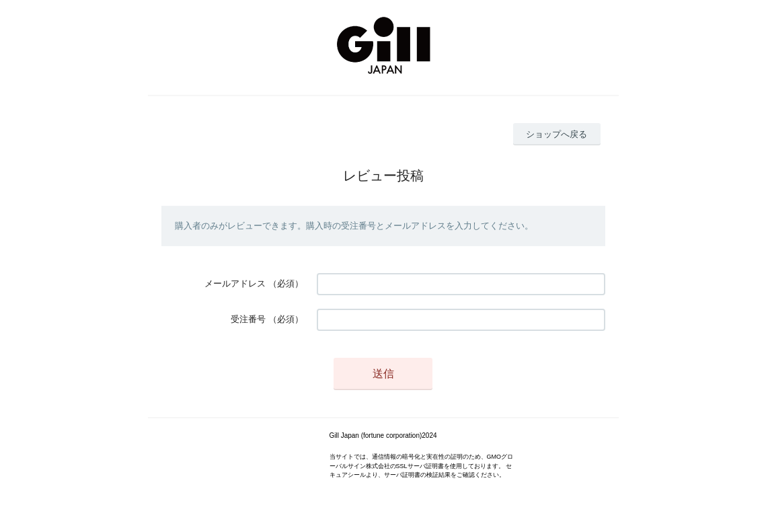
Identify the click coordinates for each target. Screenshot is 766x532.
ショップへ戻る (557, 134)
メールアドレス (235, 283)
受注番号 (248, 319)
